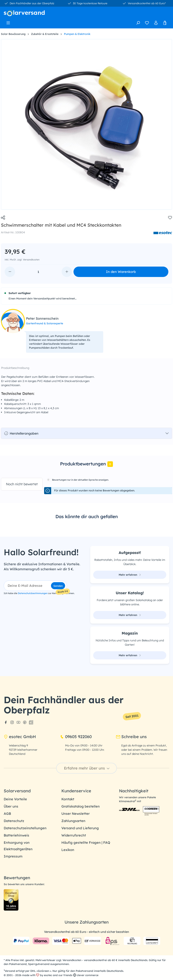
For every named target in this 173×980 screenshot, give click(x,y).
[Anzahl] (38, 272)
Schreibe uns (131, 737)
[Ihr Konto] (156, 23)
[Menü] (8, 22)
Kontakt (68, 799)
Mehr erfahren (130, 575)
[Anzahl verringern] (10, 272)
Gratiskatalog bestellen (81, 806)
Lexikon (68, 850)
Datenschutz (14, 821)
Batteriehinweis (16, 835)
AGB (7, 814)
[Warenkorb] (165, 23)
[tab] (86, 464)
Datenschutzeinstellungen (25, 828)
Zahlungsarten (73, 821)
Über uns (11, 806)
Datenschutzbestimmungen (33, 593)
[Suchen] (138, 23)
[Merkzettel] (147, 23)
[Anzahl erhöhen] (67, 272)
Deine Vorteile (15, 799)
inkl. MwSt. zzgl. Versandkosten (22, 260)
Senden (58, 586)
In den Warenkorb (121, 272)
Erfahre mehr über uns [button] (87, 768)
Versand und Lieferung (80, 828)
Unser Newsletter (76, 814)
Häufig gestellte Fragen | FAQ (86, 843)
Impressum (13, 856)
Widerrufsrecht (74, 835)
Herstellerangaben (21, 433)
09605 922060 (76, 737)
